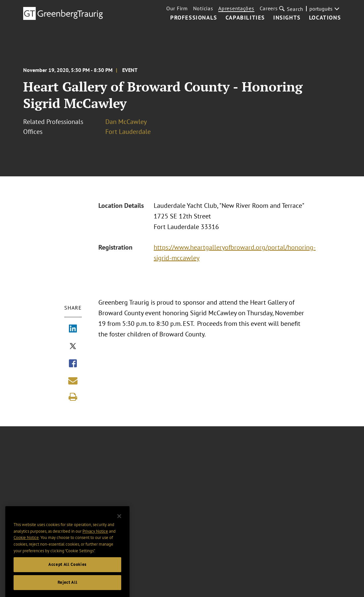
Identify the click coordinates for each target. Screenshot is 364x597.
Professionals (194, 18)
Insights (287, 18)
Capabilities (245, 18)
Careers (269, 8)
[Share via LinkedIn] (73, 329)
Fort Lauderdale (128, 132)
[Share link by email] (73, 381)
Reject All (68, 588)
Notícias (203, 8)
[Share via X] (73, 347)
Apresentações (236, 8)
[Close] (119, 522)
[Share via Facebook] (73, 364)
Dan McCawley (126, 122)
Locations (325, 18)
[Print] (73, 397)
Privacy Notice (95, 537)
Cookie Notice (26, 543)
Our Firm (177, 8)
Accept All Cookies (67, 570)
